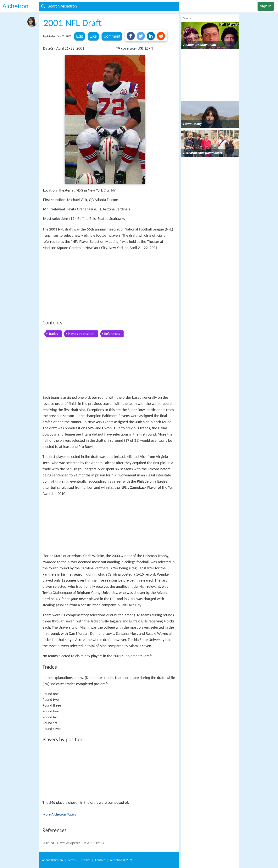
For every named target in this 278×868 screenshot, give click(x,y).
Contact (100, 860)
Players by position (81, 334)
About (52, 860)
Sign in (266, 6)
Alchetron (15, 6)
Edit (80, 36)
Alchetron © (121, 860)
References (112, 334)
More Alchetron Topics (59, 814)
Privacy (85, 860)
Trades (53, 334)
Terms (72, 860)
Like (93, 36)
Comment (112, 36)
